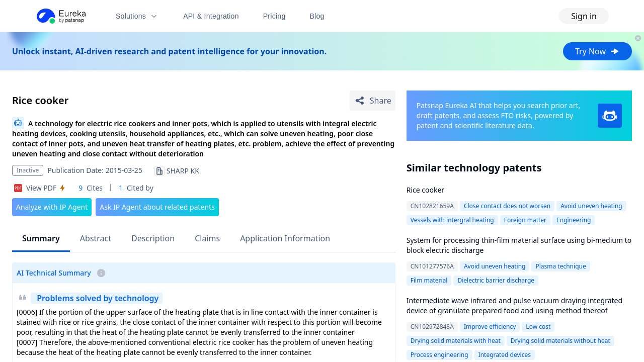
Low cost (538, 327)
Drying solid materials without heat (560, 341)
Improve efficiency (490, 327)
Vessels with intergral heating (452, 220)
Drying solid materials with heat (456, 341)
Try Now (597, 51)
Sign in (584, 16)
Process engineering (439, 355)
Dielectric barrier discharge (496, 280)
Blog (317, 16)
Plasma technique (560, 266)
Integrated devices (505, 355)
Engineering (574, 220)
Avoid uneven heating (591, 206)
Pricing (274, 16)
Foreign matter (525, 220)
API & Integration (211, 16)
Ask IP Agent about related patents (157, 207)
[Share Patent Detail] (373, 101)
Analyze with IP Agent (52, 207)
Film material (429, 280)
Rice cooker (425, 190)
